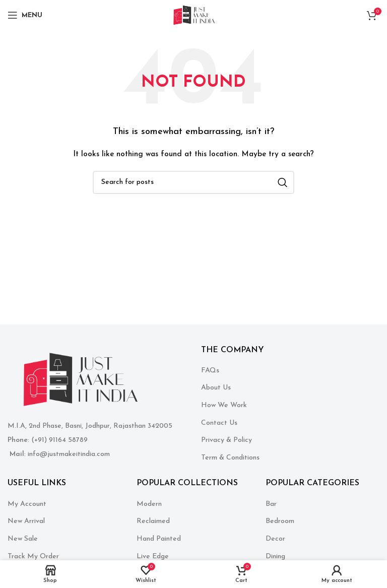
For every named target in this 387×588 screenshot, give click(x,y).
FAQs (210, 371)
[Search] (193, 182)
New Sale (23, 539)
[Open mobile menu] (25, 15)
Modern (149, 504)
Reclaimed (153, 521)
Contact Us (219, 423)
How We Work (224, 405)
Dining (275, 557)
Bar (271, 504)
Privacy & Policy (227, 440)
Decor (275, 539)
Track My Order (33, 557)
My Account (27, 504)
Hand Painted (159, 539)
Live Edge (153, 557)
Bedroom (280, 521)
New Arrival (26, 521)
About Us (216, 388)
